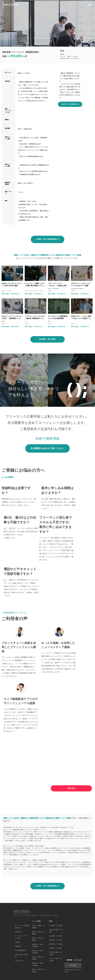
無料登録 (71, 788)
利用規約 (18, 946)
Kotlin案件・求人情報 (56, 944)
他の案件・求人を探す (47, 339)
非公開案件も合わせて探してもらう (47, 448)
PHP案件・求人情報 (55, 948)
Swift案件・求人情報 (56, 940)
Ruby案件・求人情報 (56, 926)
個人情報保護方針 (21, 950)
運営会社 (18, 942)
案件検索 (18, 932)
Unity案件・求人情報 (56, 936)
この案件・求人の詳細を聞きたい (70, 104)
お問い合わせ (19, 961)
